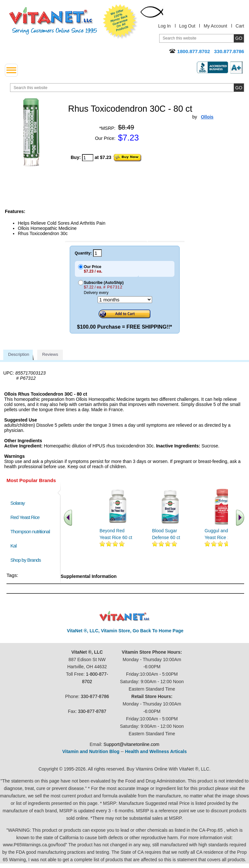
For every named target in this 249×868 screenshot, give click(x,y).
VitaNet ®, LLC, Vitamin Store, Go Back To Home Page (125, 631)
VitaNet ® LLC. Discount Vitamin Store (125, 616)
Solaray (18, 503)
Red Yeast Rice (25, 517)
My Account (215, 26)
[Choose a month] (125, 300)
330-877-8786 (95, 696)
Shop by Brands (27, 560)
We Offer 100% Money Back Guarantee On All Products (120, 22)
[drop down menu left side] (11, 70)
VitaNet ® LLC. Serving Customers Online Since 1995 (53, 21)
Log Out (187, 26)
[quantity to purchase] (88, 158)
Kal (13, 546)
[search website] (127, 88)
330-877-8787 (92, 711)
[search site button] (239, 88)
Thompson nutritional (30, 531)
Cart (240, 26)
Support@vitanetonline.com (131, 744)
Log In (165, 26)
